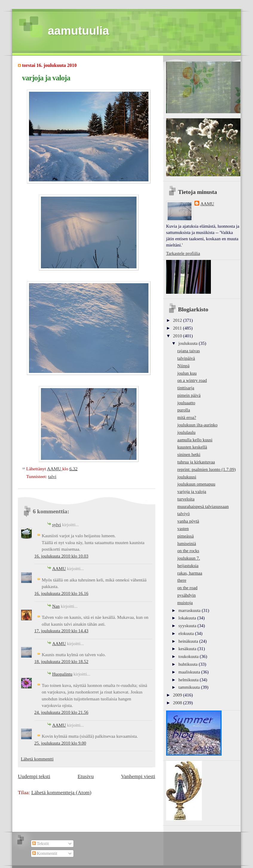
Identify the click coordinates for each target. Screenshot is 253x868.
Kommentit (45, 853)
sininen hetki (189, 454)
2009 (178, 695)
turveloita (186, 499)
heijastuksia (188, 566)
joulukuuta (188, 343)
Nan (56, 606)
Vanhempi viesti (138, 776)
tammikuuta (190, 687)
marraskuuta (190, 610)
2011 (178, 328)
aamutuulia (78, 31)
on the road (188, 588)
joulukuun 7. (189, 558)
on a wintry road (192, 380)
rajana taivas (189, 351)
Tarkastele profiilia (183, 253)
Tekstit (41, 843)
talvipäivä (186, 358)
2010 (178, 336)
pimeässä (186, 536)
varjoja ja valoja (192, 492)
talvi (52, 476)
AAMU (59, 569)
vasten (183, 529)
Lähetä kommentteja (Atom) (61, 792)
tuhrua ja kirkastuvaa (196, 462)
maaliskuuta (190, 672)
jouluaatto (186, 403)
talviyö (184, 514)
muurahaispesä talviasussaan (203, 506)
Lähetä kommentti (37, 759)
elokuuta (187, 633)
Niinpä (184, 366)
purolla (184, 410)
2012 (178, 320)
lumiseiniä (187, 544)
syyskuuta (188, 626)
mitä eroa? (187, 417)
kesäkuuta (188, 649)
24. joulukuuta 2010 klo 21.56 (61, 712)
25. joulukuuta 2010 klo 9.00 (60, 743)
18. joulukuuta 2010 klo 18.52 (61, 662)
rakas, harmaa (190, 573)
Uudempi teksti (34, 776)
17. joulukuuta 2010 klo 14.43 (61, 631)
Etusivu (86, 776)
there (182, 580)
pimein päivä (189, 395)
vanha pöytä (188, 521)
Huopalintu (62, 674)
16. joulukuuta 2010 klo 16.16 (61, 593)
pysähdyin (187, 595)
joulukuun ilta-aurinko (198, 425)
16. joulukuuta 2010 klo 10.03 (61, 556)
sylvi (57, 525)
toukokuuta (189, 656)
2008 (178, 703)
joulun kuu (187, 373)
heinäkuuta (189, 641)
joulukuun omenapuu (196, 484)
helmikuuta (189, 680)
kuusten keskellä (192, 447)
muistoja (185, 603)
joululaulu (187, 432)
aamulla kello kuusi (195, 440)
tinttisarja (186, 388)
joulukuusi (187, 477)
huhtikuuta (188, 664)
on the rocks (188, 551)
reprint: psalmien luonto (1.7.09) (207, 469)
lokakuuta (188, 618)
